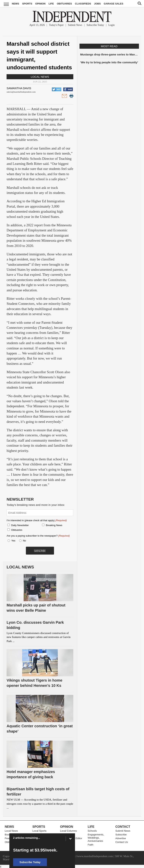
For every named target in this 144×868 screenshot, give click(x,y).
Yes (13, 541)
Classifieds (83, 4)
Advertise (121, 838)
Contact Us (122, 842)
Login (111, 25)
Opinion (40, 4)
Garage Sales (113, 4)
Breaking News (54, 525)
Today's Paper (56, 25)
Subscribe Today (95, 25)
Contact (123, 827)
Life (51, 4)
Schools (92, 831)
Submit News (75, 25)
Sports (27, 4)
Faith (91, 845)
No (24, 541)
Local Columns (68, 831)
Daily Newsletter (20, 525)
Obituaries (64, 4)
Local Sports (39, 831)
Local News (40, 77)
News (15, 4)
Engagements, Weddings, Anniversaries (96, 838)
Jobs (97, 4)
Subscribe (121, 835)
